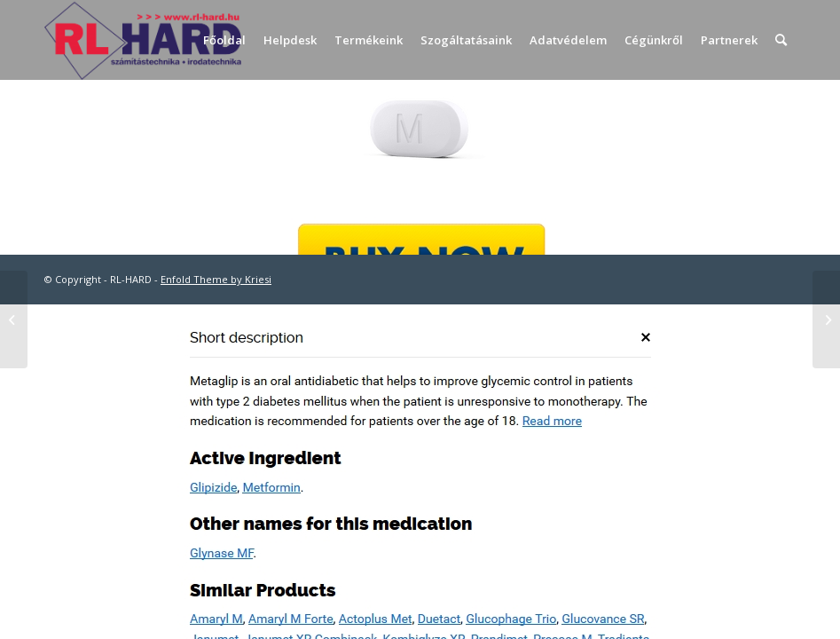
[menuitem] (224, 40)
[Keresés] (781, 40)
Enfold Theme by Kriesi (216, 279)
